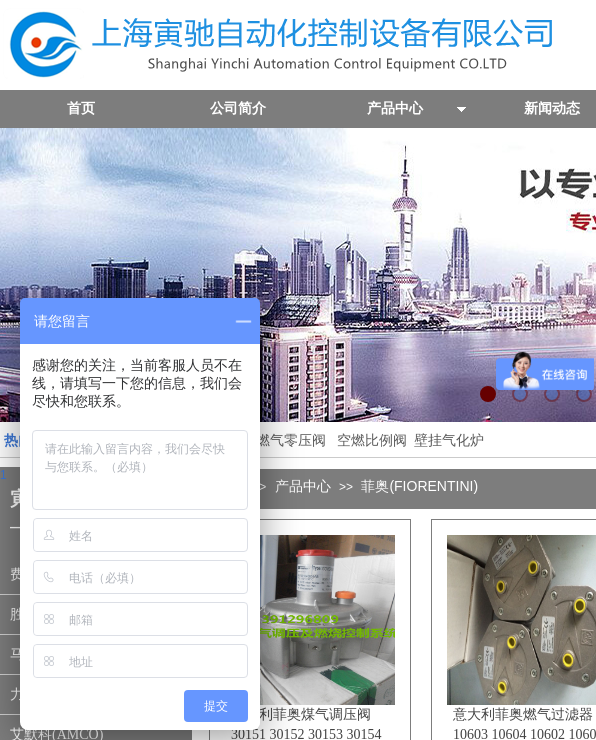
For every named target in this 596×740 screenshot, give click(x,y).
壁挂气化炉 (447, 440)
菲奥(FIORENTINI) (419, 486)
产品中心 (303, 486)
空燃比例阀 (372, 440)
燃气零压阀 (291, 440)
